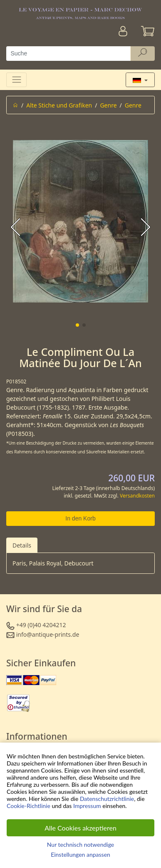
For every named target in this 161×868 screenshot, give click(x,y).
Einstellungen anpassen (80, 854)
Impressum (87, 806)
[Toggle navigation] (16, 80)
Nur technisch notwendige (80, 844)
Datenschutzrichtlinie (107, 799)
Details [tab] (22, 545)
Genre (108, 105)
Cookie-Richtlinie (28, 806)
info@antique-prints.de (48, 634)
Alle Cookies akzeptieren (80, 828)
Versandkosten (137, 496)
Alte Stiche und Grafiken (59, 105)
